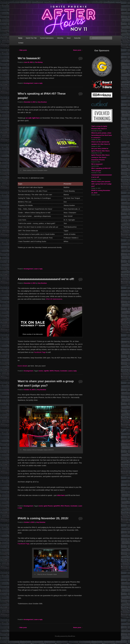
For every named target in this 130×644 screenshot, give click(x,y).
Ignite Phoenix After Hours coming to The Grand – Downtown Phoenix (100, 157)
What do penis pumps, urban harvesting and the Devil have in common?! (102, 135)
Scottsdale (64, 371)
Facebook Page (40, 352)
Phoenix (57, 371)
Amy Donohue (42, 102)
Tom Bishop (39, 62)
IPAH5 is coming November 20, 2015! (43, 518)
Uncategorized (28, 83)
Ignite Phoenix (48, 506)
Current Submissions (47, 38)
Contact (21, 43)
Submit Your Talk (31, 38)
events (41, 371)
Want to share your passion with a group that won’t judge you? (101, 184)
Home (20, 38)
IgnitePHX (57, 506)
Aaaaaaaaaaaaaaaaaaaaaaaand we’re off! (46, 279)
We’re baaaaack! (29, 58)
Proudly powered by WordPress (65, 636)
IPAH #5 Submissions (54, 299)
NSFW (52, 371)
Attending (60, 38)
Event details (23, 366)
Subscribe (77, 38)
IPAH (62, 506)
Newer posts (78, 50)
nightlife (46, 371)
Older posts (22, 50)
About (69, 38)
